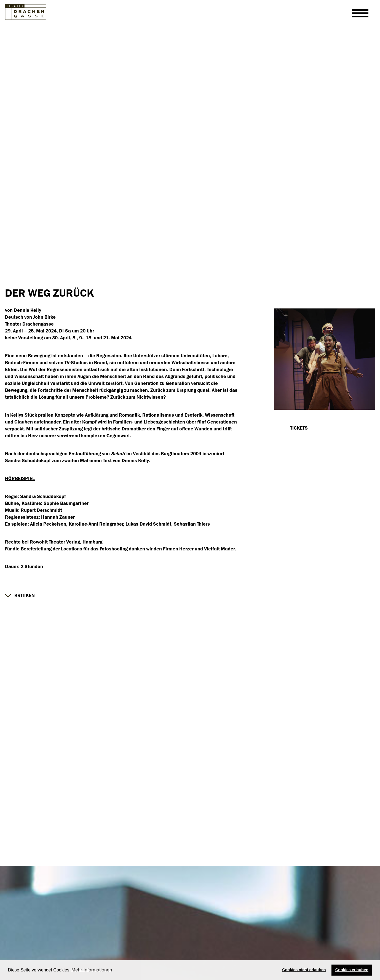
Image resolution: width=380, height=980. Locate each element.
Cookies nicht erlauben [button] (304, 970)
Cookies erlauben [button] (352, 970)
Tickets (299, 428)
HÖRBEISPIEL (20, 479)
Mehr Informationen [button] (92, 970)
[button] (20, 596)
